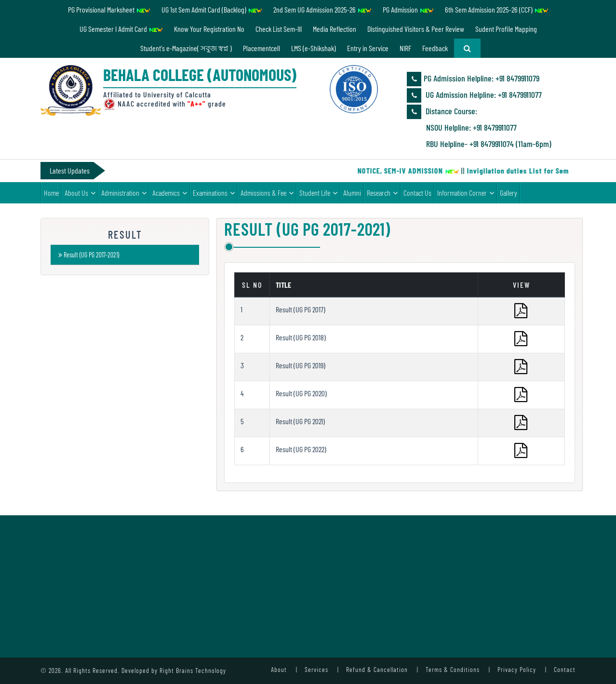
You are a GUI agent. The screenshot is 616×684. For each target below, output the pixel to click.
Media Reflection (335, 29)
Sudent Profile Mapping (506, 29)
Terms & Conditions (453, 669)
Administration (120, 193)
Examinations (210, 193)
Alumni (352, 193)
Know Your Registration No (209, 29)
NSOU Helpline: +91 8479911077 (471, 127)
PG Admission (408, 9)
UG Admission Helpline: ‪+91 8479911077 (474, 95)
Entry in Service (368, 48)
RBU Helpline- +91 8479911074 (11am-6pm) (489, 144)
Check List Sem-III (279, 29)
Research (379, 193)
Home (51, 193)
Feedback (435, 48)
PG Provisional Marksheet (109, 9)
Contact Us (417, 193)
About (279, 669)
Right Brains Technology (193, 670)
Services (316, 669)
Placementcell (261, 48)
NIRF (405, 48)
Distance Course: (442, 112)
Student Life (315, 193)
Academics (166, 193)
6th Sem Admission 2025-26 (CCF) (497, 9)
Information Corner (462, 193)
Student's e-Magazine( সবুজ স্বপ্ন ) (186, 48)
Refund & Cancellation (377, 669)
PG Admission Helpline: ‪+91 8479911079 (473, 79)
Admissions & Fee (263, 193)
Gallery (509, 193)
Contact (565, 669)
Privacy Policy (517, 669)
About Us (76, 193)
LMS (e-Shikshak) (314, 48)
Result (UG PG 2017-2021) (89, 255)
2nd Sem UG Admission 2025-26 (322, 9)
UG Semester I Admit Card (121, 29)
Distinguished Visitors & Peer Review (416, 29)
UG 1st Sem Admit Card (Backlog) (212, 9)
